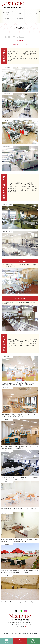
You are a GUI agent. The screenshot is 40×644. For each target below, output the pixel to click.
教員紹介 (7, 18)
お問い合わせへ (20, 627)
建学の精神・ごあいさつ (7, 13)
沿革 (20, 13)
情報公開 (20, 18)
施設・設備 (33, 13)
